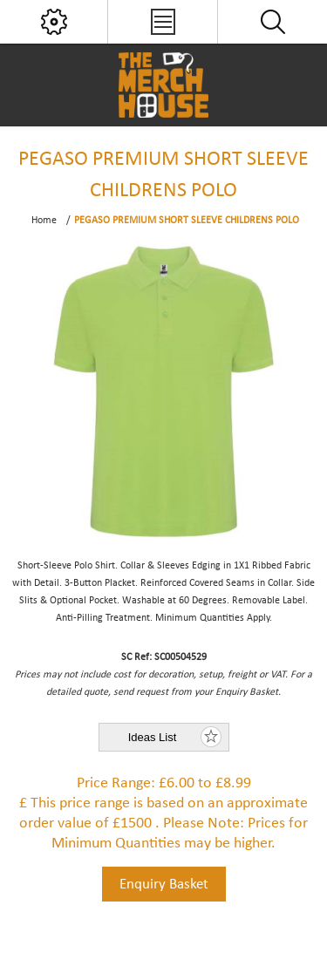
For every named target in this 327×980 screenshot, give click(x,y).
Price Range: (116, 783)
